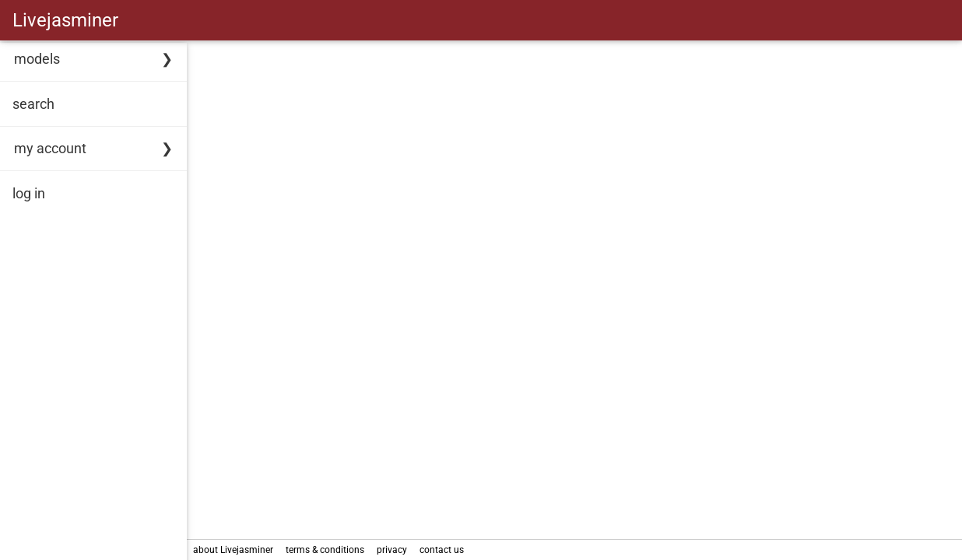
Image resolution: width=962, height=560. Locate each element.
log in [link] (29, 193)
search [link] (33, 104)
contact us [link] (442, 550)
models (37, 59)
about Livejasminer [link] (233, 550)
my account (50, 148)
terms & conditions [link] (325, 550)
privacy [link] (392, 550)
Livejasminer (65, 20)
